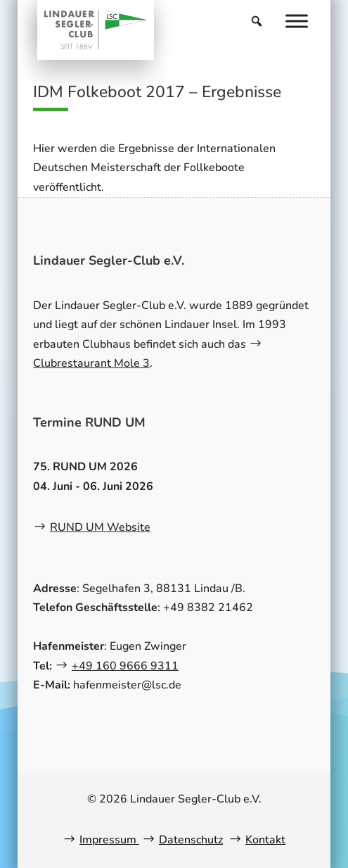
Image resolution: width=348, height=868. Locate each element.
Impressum (109, 840)
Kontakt (265, 840)
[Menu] (297, 21)
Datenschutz (191, 840)
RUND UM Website (100, 527)
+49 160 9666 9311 (125, 666)
